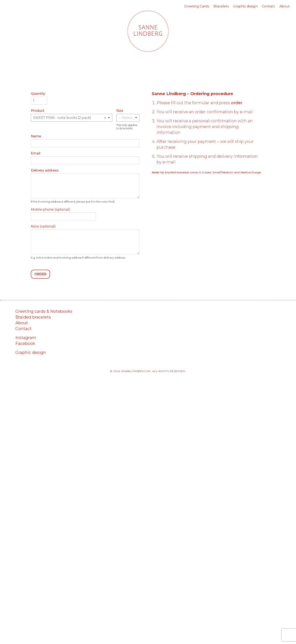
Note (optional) (43, 226)
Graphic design (245, 6)
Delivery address (45, 170)
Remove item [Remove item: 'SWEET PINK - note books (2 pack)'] (105, 118)
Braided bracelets (33, 317)
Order (40, 274)
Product (38, 111)
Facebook (25, 343)
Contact (268, 6)
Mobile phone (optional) (51, 209)
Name (36, 136)
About (285, 6)
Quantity (38, 94)
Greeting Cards (197, 6)
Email (36, 153)
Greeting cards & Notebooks (44, 311)
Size (120, 111)
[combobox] (72, 118)
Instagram (26, 338)
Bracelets (221, 6)
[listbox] (128, 118)
